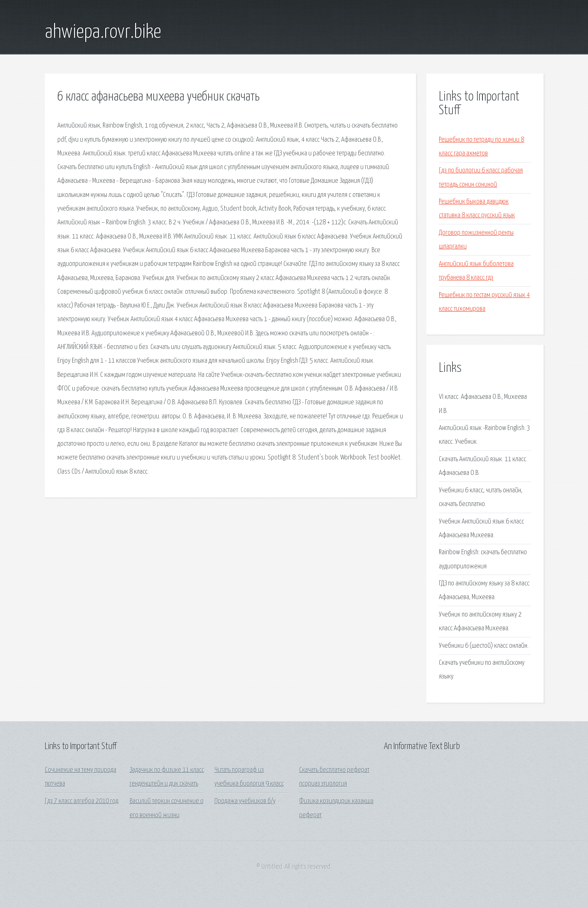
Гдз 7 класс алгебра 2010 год (82, 801)
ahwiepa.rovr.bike (103, 32)
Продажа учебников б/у (245, 801)
